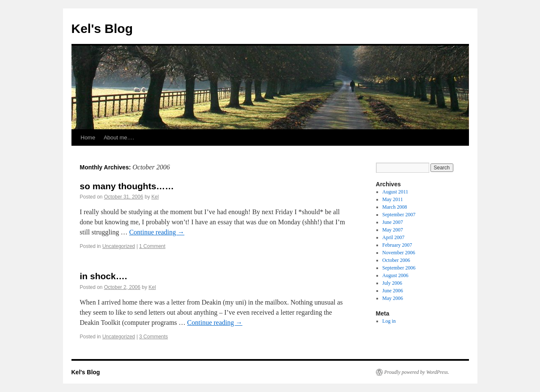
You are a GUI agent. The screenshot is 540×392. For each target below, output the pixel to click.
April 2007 (393, 237)
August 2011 (395, 192)
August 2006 (395, 275)
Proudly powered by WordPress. (417, 372)
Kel (155, 197)
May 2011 (393, 199)
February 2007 (397, 245)
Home (88, 137)
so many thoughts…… (127, 186)
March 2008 (395, 207)
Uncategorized (119, 246)
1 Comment (152, 246)
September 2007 (399, 215)
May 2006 (393, 298)
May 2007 (393, 230)
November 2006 (399, 253)
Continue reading (157, 232)
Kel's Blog (102, 29)
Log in (389, 321)
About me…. (119, 137)
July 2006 (392, 283)
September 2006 (399, 268)
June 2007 (393, 222)
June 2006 (393, 291)
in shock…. (104, 276)
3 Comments (154, 337)
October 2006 (396, 260)
